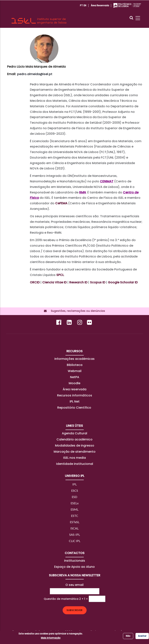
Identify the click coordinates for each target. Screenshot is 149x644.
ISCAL (74, 528)
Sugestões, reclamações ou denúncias (77, 311)
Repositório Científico (75, 408)
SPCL (60, 275)
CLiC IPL (75, 541)
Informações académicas (74, 359)
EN (85, 5)
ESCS (75, 490)
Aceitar (142, 636)
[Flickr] (90, 323)
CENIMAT (107, 181)
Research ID (78, 282)
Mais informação (51, 638)
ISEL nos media (74, 458)
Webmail (75, 371)
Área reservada (100, 5)
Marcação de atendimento (75, 452)
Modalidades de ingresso (75, 446)
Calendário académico (74, 439)
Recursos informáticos (75, 395)
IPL (74, 484)
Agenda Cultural (74, 433)
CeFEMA (61, 203)
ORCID (35, 282)
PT (81, 5)
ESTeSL (75, 522)
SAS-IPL (75, 535)
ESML (74, 509)
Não (128, 636)
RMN (82, 192)
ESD (74, 497)
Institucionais (75, 561)
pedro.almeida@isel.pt (35, 74)
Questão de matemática (61, 599)
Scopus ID (98, 282)
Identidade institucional (75, 464)
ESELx (75, 503)
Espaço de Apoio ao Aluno (74, 567)
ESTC (75, 516)
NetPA (75, 377)
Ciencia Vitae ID (54, 282)
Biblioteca (75, 365)
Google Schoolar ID (123, 282)
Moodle (74, 383)
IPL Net (75, 401)
